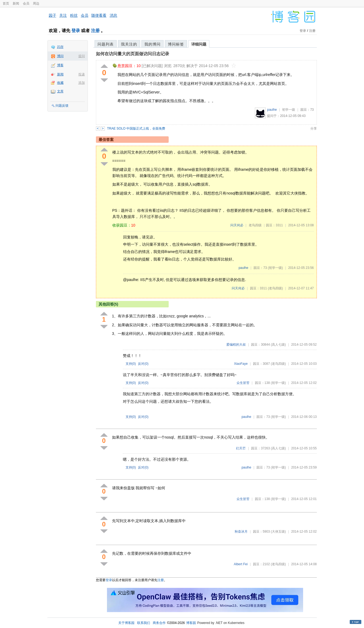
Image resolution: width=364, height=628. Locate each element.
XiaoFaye (241, 364)
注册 (95, 31)
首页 (6, 4)
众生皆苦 (243, 383)
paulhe (272, 110)
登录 (76, 31)
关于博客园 (126, 623)
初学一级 (289, 110)
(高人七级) (278, 345)
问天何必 (237, 225)
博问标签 (176, 44)
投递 (82, 74)
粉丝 (74, 15)
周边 (36, 4)
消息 (113, 15)
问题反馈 (62, 106)
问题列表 (106, 44)
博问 (60, 56)
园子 (53, 15)
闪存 (60, 47)
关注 (63, 15)
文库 (60, 91)
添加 (82, 83)
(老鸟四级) (275, 288)
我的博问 (152, 44)
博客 (60, 65)
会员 (26, 4)
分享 (314, 129)
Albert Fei (241, 564)
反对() (143, 364)
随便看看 (99, 15)
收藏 (60, 83)
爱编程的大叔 (236, 345)
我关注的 (129, 44)
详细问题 (199, 44)
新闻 (16, 4)
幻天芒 (241, 448)
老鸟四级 (255, 225)
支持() (131, 364)
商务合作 (159, 623)
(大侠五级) (278, 532)
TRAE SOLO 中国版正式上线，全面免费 (136, 129)
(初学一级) (275, 268)
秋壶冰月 (241, 532)
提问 (82, 56)
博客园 (191, 623)
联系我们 (144, 623)
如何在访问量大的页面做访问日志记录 (133, 54)
